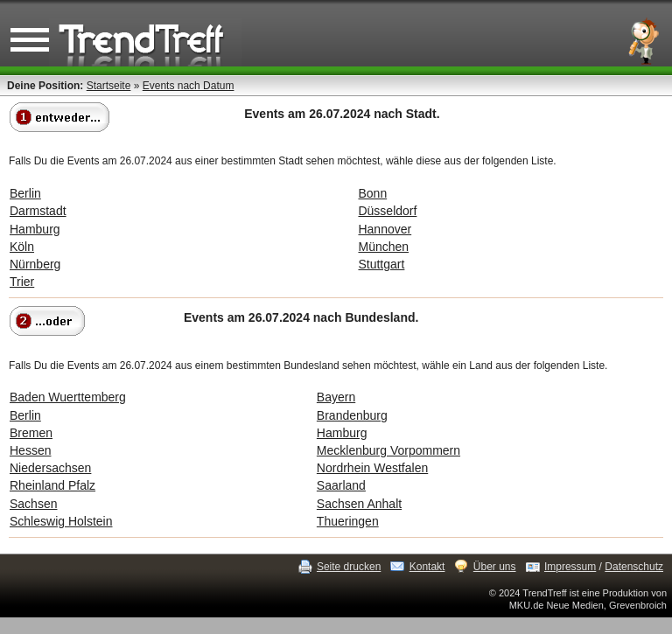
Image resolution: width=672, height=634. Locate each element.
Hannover (385, 229)
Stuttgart (381, 264)
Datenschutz (634, 567)
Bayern (336, 397)
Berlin (25, 193)
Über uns (495, 567)
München (383, 247)
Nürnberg (35, 264)
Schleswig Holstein (61, 521)
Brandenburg (352, 415)
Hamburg (35, 229)
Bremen (31, 433)
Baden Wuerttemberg (68, 397)
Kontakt (427, 567)
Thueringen (348, 521)
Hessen (30, 450)
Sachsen (33, 504)
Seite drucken (349, 567)
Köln (22, 247)
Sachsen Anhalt (359, 504)
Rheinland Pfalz (52, 485)
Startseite (109, 86)
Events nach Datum (189, 86)
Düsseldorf (387, 211)
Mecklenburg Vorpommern (388, 450)
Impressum (570, 567)
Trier (22, 282)
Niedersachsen (50, 468)
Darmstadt (38, 211)
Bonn (372, 193)
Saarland (341, 485)
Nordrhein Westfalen (372, 468)
